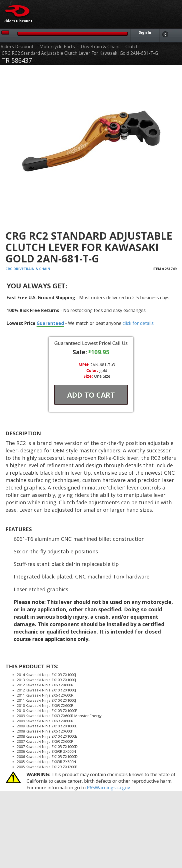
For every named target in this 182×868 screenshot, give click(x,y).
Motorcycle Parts (57, 47)
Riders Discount (17, 47)
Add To (91, 395)
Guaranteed (50, 323)
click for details (138, 323)
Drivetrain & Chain (100, 47)
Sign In (145, 32)
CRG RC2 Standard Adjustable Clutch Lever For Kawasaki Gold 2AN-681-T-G (80, 53)
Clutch (132, 47)
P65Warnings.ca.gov (108, 788)
